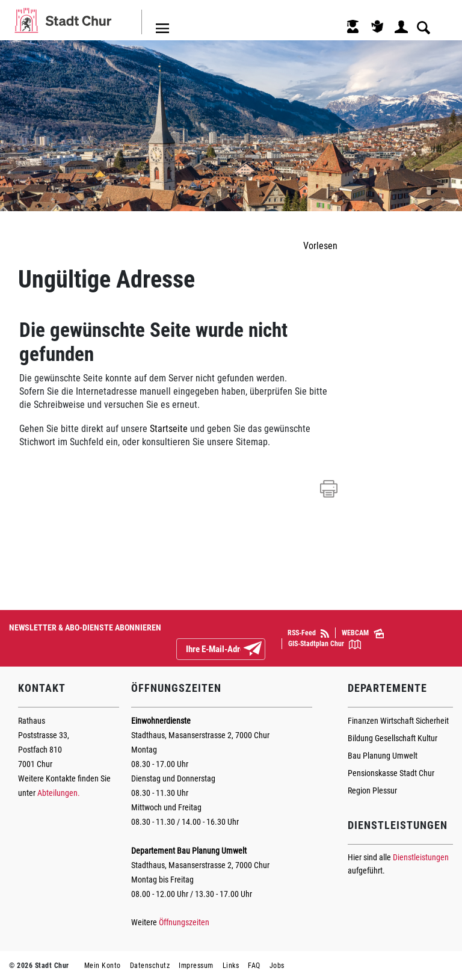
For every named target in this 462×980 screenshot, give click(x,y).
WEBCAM (363, 633)
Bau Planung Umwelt (383, 756)
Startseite (169, 429)
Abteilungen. (59, 793)
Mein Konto (103, 966)
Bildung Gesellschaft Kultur (393, 738)
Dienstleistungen (421, 857)
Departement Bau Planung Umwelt (189, 851)
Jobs (277, 966)
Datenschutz (150, 966)
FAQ (254, 966)
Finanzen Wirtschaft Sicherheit (398, 721)
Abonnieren (262, 650)
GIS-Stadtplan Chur (325, 644)
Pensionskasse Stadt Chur (391, 773)
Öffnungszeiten (184, 922)
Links (231, 966)
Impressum (196, 966)
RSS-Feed (308, 633)
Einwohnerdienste (161, 721)
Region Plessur (372, 790)
